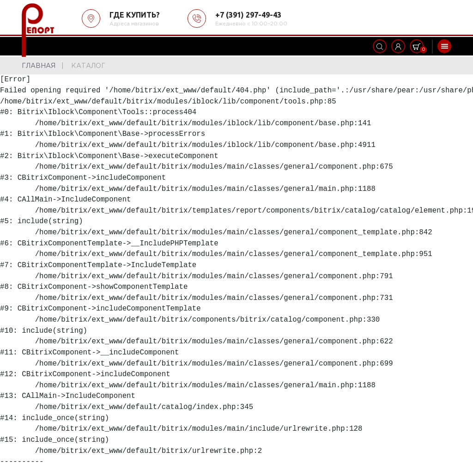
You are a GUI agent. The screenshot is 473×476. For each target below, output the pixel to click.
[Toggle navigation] (444, 46)
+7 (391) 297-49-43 (248, 15)
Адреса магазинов (134, 24)
